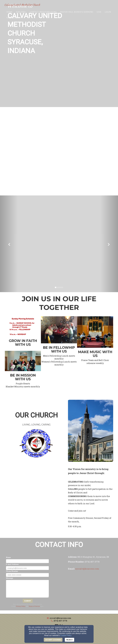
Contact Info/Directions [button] (43, 13)
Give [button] (99, 13)
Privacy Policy (21, 606)
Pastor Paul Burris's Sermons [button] (77, 13)
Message (9, 578)
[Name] (27, 561)
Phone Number (12, 571)
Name (8, 557)
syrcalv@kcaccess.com (60, 618)
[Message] (27, 589)
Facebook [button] (12, 19)
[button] (9, 244)
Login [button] (108, 13)
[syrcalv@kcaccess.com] (87, 569)
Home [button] (10, 13)
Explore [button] (21, 13)
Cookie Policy (66, 635)
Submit (28, 601)
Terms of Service (34, 606)
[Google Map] (91, 593)
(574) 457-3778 (60, 621)
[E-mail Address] (27, 568)
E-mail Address (12, 564)
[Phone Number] (27, 575)
